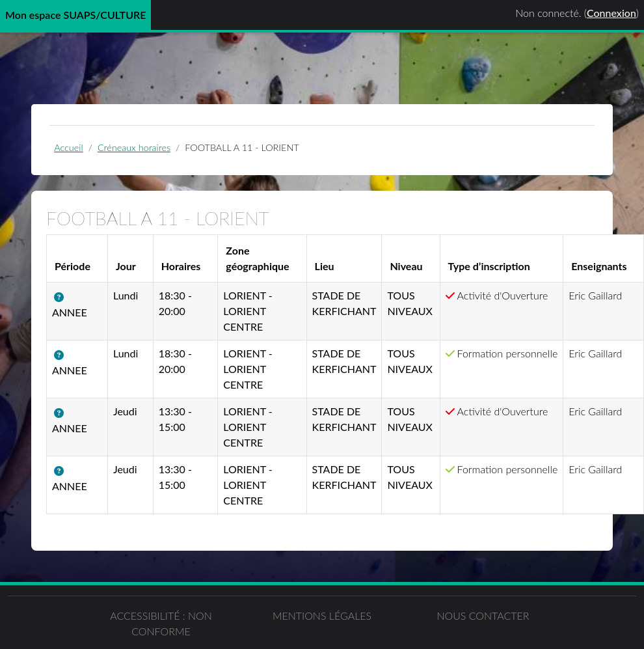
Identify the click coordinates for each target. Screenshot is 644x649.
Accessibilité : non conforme (161, 623)
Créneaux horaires (134, 147)
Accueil (68, 147)
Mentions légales (322, 615)
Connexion (611, 13)
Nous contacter (483, 615)
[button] (61, 297)
